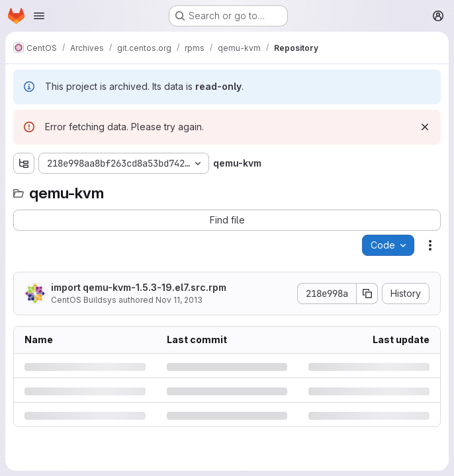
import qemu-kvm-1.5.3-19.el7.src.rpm (139, 287)
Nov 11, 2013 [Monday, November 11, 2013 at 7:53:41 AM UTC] (179, 300)
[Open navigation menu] (39, 16)
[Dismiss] (425, 127)
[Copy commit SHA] (367, 294)
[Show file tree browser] (24, 163)
